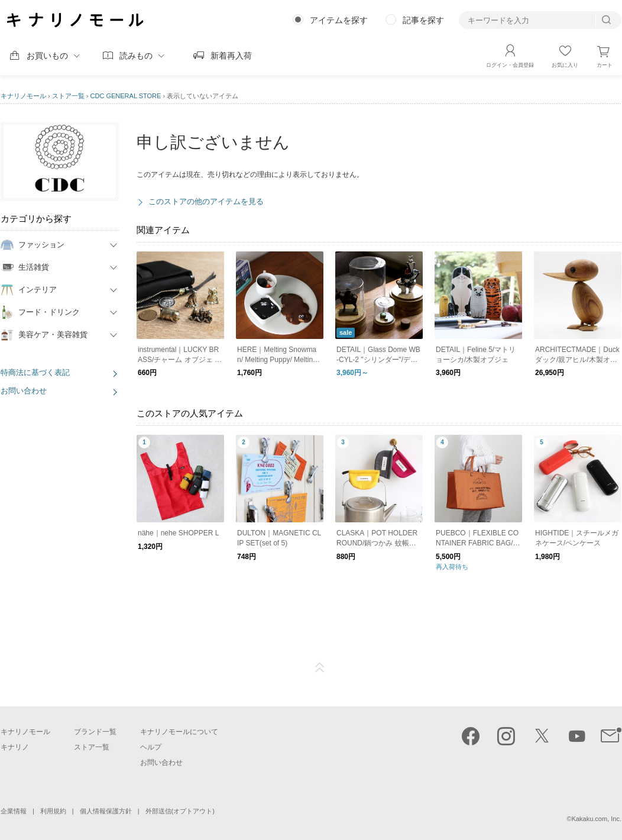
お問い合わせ (24, 391)
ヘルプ (151, 747)
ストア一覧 (68, 96)
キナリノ (15, 747)
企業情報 (14, 811)
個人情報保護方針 (106, 811)
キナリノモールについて (179, 732)
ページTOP (320, 668)
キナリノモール (23, 96)
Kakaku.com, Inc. (597, 819)
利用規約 (53, 811)
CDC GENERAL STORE (126, 96)
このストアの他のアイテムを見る (206, 201)
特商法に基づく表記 (35, 372)
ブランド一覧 (95, 732)
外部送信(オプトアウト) (180, 811)
